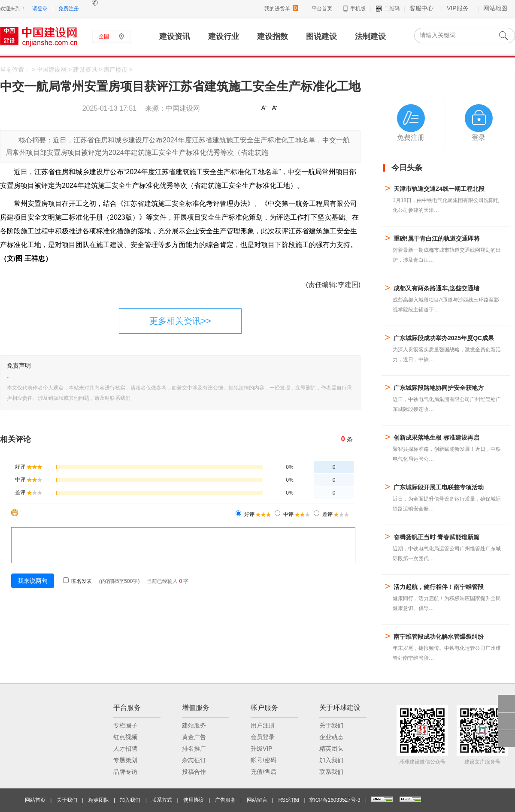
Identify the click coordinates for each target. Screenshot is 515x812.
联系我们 (331, 772)
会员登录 (263, 737)
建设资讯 (85, 69)
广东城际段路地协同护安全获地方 (439, 388)
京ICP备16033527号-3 (335, 800)
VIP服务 (458, 8)
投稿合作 (194, 772)
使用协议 (194, 800)
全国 (104, 36)
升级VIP (262, 749)
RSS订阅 (289, 800)
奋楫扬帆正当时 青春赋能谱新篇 (436, 537)
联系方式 (162, 800)
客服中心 (421, 8)
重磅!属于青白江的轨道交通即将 (437, 238)
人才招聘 (125, 749)
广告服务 (225, 800)
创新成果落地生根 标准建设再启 (436, 438)
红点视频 (125, 737)
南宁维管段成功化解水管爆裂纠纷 (439, 637)
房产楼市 (115, 69)
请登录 (40, 9)
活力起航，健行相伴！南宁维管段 (439, 587)
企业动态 (331, 737)
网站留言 (257, 800)
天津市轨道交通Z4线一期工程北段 (439, 189)
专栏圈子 (125, 725)
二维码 (387, 9)
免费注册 (69, 9)
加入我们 (331, 760)
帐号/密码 (264, 760)
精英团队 (331, 749)
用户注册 (263, 725)
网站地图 (495, 8)
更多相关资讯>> (180, 321)
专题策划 (125, 760)
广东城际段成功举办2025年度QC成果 (444, 338)
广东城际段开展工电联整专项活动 (439, 487)
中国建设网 (51, 69)
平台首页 (322, 9)
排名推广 (194, 749)
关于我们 (331, 725)
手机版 (354, 9)
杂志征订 (194, 760)
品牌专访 (125, 772)
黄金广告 (194, 737)
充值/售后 (264, 772)
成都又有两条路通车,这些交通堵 (436, 288)
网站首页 (35, 800)
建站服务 (194, 725)
